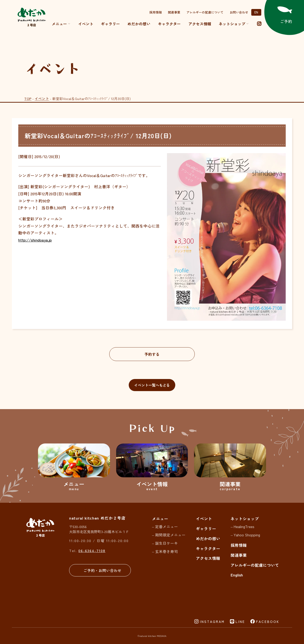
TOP (28, 98)
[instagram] (259, 24)
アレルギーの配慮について (205, 12)
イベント (86, 24)
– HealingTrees (242, 526)
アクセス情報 (200, 24)
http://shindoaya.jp (35, 240)
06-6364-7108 (92, 550)
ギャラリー (110, 24)
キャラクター (169, 24)
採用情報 (156, 12)
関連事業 (174, 12)
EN (256, 12)
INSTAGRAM (212, 621)
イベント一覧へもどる (152, 385)
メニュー (61, 24)
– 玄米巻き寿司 (165, 551)
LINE (240, 621)
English (237, 575)
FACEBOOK (268, 621)
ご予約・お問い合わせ (102, 570)
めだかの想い (139, 24)
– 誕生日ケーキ (165, 543)
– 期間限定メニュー (169, 535)
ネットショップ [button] (234, 24)
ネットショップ (245, 519)
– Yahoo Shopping (245, 535)
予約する (152, 354)
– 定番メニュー (165, 526)
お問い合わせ (239, 12)
